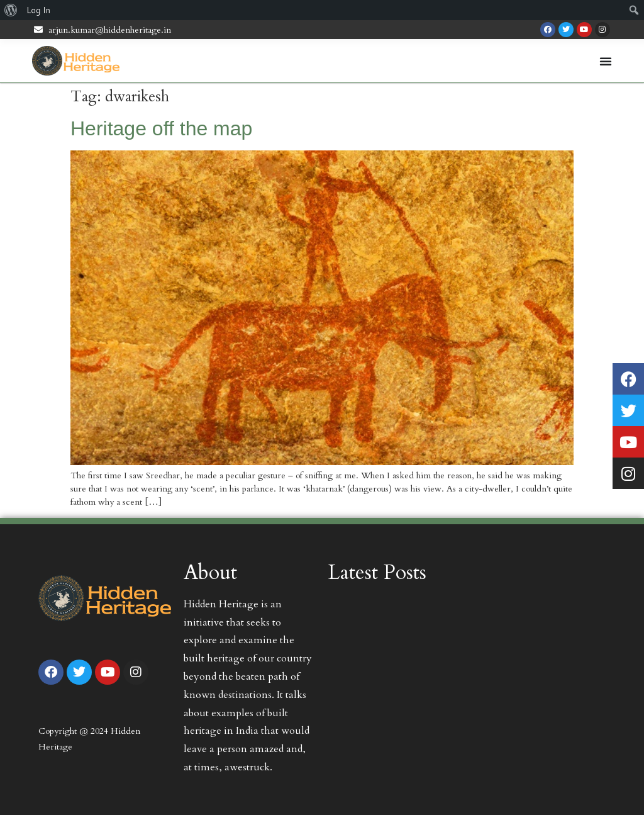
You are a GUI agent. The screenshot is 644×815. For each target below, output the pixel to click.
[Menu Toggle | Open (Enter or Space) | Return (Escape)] (606, 61)
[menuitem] (11, 10)
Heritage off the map (161, 128)
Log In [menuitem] (38, 10)
